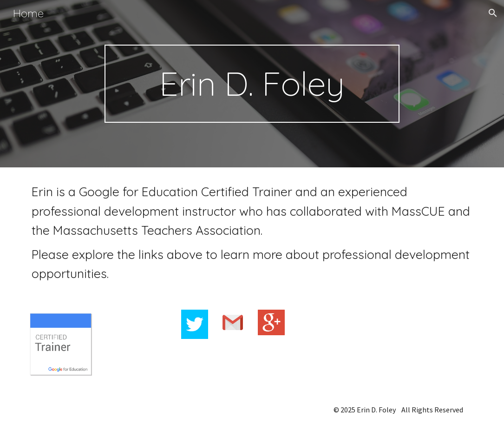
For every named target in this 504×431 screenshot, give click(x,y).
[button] (493, 13)
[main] (252, 84)
